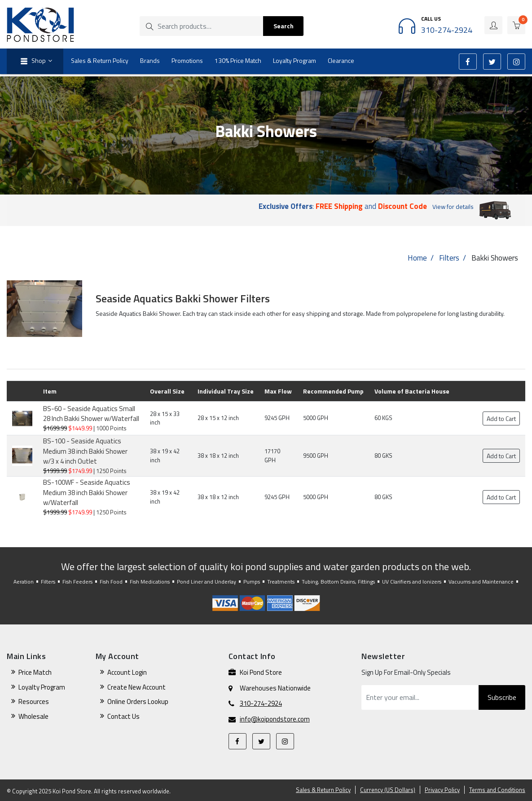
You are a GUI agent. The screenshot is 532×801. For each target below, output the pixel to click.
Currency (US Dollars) (388, 790)
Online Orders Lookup (138, 701)
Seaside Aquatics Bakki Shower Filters (183, 298)
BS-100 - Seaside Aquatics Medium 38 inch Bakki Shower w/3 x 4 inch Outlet (85, 451)
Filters (449, 258)
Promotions (187, 60)
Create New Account (136, 687)
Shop (32, 61)
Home (417, 258)
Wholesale (33, 716)
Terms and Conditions (497, 790)
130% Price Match (238, 60)
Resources (34, 701)
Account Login (127, 672)
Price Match (35, 672)
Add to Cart (501, 418)
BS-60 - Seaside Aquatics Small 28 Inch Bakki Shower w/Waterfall (91, 414)
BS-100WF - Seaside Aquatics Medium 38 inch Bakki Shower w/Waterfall (87, 492)
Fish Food (111, 582)
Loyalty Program (295, 60)
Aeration (24, 582)
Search (284, 26)
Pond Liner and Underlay (207, 582)
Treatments (281, 582)
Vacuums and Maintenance (481, 582)
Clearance (341, 60)
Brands (150, 60)
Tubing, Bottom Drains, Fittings (338, 582)
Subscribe (502, 697)
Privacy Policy (442, 790)
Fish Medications (150, 582)
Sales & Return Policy (100, 60)
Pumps (252, 582)
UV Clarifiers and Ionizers (412, 582)
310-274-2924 (261, 704)
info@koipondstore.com (275, 719)
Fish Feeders (77, 582)
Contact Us (123, 716)
